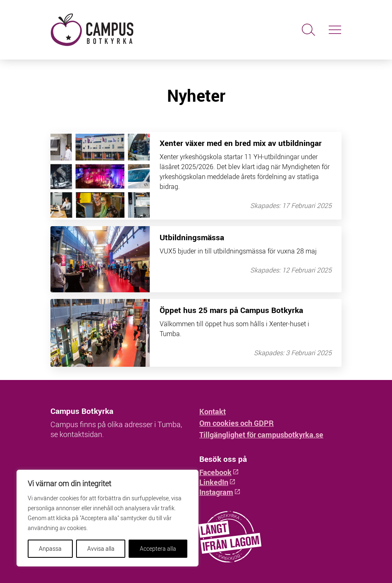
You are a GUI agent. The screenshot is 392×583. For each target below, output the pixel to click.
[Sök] (308, 30)
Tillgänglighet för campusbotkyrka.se (261, 435)
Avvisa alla (101, 548)
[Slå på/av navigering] (335, 30)
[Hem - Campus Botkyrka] (122, 30)
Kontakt (213, 411)
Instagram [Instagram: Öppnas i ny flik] (220, 492)
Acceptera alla (158, 548)
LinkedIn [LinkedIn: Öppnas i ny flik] (218, 482)
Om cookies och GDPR (237, 423)
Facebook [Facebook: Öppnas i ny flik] (219, 472)
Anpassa (50, 548)
